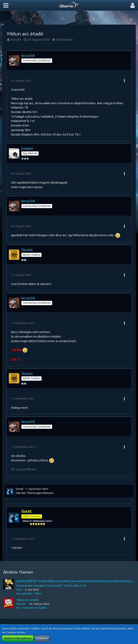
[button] (6, 5)
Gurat (20, 489)
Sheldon (21, 604)
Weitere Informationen (18, 638)
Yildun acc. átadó (27, 600)
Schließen (42, 638)
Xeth (19, 590)
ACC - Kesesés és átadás (31, 608)
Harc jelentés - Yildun (29, 594)
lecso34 (16, 39)
